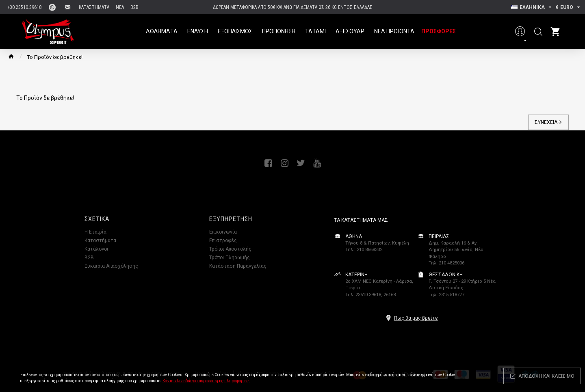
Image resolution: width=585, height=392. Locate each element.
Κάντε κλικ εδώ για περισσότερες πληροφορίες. (206, 381)
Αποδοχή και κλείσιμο (546, 376)
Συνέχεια (546, 122)
